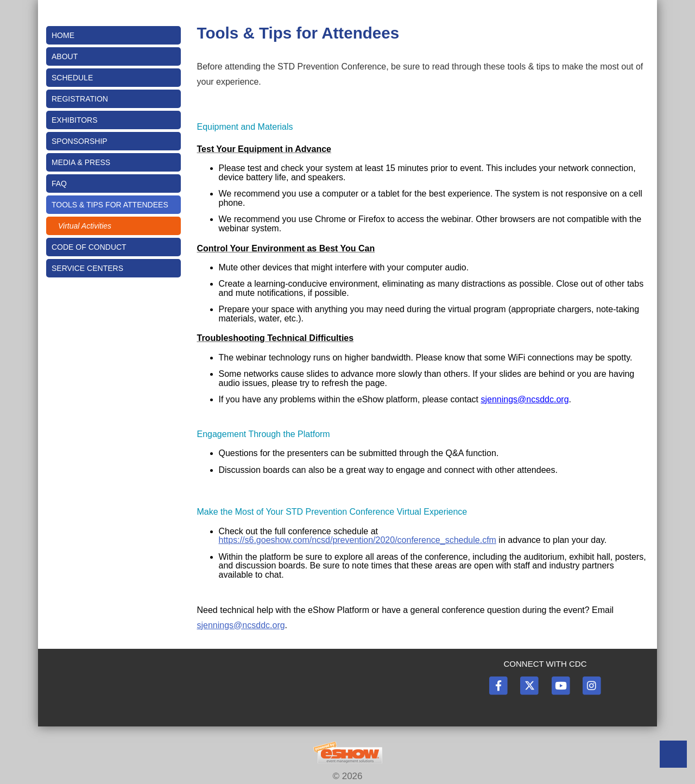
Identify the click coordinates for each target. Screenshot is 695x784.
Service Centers (87, 268)
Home (63, 35)
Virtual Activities (85, 226)
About (65, 56)
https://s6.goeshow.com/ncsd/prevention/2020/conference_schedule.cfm (358, 540)
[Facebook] (499, 685)
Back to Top (673, 754)
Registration (80, 99)
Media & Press (81, 162)
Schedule (72, 78)
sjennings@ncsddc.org (525, 399)
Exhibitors (75, 120)
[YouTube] (561, 685)
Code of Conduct (89, 247)
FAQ (59, 184)
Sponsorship (80, 141)
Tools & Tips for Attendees (110, 205)
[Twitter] (530, 685)
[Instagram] (591, 685)
